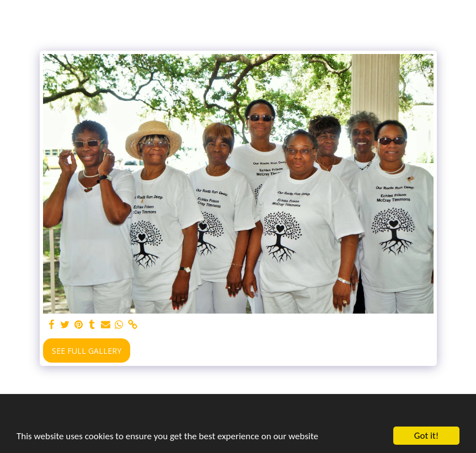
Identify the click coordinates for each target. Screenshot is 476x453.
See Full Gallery (87, 351)
